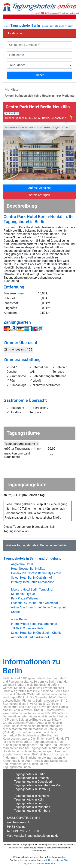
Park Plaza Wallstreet (25, 598)
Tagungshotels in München (32, 807)
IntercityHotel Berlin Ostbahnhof (32, 582)
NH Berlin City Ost (23, 594)
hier (65, 545)
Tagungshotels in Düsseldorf (33, 782)
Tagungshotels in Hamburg (32, 789)
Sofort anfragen (40, 195)
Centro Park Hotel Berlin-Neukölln (58, 26)
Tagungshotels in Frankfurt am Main (38, 785)
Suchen (39, 75)
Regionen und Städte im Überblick (39, 863)
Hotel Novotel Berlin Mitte (28, 569)
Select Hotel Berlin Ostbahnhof (32, 578)
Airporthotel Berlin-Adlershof (30, 637)
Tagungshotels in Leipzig (31, 803)
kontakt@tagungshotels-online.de (36, 836)
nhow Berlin (19, 619)
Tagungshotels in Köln (29, 800)
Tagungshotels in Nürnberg (32, 811)
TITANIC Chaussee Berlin (28, 628)
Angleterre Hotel (22, 564)
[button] (8, 153)
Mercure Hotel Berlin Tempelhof (32, 590)
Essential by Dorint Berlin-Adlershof (35, 603)
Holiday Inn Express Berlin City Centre (36, 573)
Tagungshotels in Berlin (32, 545)
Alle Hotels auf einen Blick (56, 860)
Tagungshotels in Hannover (32, 796)
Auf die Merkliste (40, 188)
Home (6, 26)
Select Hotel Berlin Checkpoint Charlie (36, 633)
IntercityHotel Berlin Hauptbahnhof (34, 624)
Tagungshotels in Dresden (31, 778)
